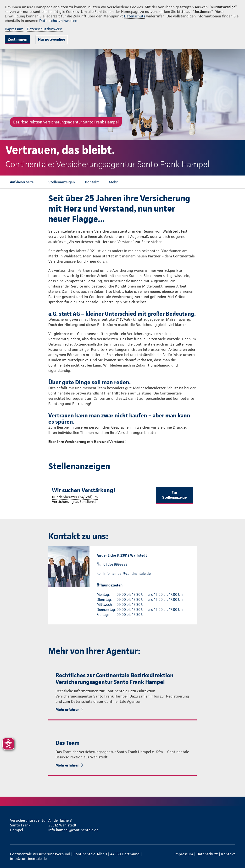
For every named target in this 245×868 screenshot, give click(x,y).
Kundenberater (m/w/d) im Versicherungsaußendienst (75, 499)
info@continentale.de (28, 859)
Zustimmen (18, 39)
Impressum (14, 29)
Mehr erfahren (67, 710)
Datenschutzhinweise (45, 29)
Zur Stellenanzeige (174, 495)
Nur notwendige (52, 39)
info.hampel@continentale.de (127, 574)
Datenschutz (135, 16)
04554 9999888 (115, 564)
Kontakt (228, 854)
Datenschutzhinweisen (58, 21)
